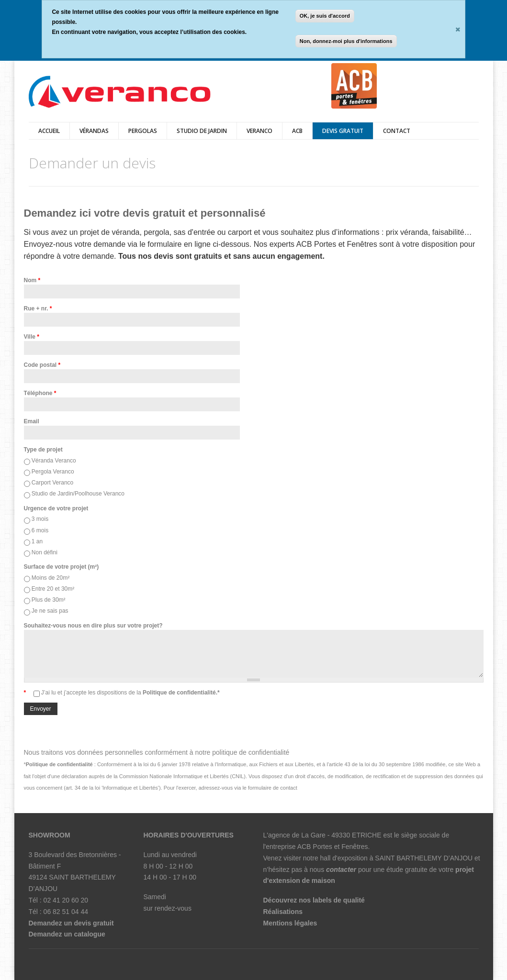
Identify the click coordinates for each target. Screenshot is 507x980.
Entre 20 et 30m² (53, 589)
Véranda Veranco (54, 461)
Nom (32, 280)
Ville (32, 337)
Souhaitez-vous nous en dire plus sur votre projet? (93, 626)
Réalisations (283, 912)
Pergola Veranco (53, 472)
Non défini (45, 552)
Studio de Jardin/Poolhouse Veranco (78, 494)
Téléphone (40, 393)
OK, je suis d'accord (325, 16)
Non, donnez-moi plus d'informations (346, 41)
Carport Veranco (52, 483)
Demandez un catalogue (67, 934)
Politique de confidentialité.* (180, 693)
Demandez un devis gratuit (71, 923)
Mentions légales (290, 923)
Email (32, 421)
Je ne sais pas (50, 611)
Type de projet (43, 450)
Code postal (42, 365)
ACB (297, 131)
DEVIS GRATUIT (343, 131)
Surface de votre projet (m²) (62, 567)
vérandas (94, 131)
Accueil (49, 131)
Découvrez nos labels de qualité (314, 900)
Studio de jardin (202, 131)
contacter (341, 870)
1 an (37, 541)
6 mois (40, 530)
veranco (259, 131)
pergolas (143, 131)
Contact (397, 131)
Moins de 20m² (51, 578)
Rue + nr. (38, 308)
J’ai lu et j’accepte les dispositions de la (130, 693)
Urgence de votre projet (56, 508)
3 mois (40, 519)
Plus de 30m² (49, 600)
